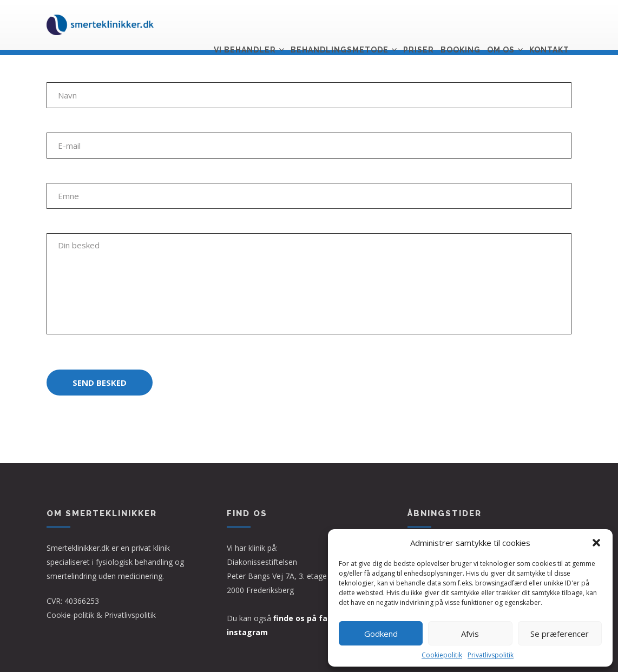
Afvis (470, 634)
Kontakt (549, 25)
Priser (419, 25)
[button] (596, 543)
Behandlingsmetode (340, 25)
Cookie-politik (70, 615)
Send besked (100, 383)
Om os (501, 25)
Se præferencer (560, 634)
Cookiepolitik (442, 655)
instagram (247, 632)
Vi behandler (245, 25)
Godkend (381, 634)
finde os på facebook (315, 618)
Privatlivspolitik (491, 655)
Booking (461, 25)
